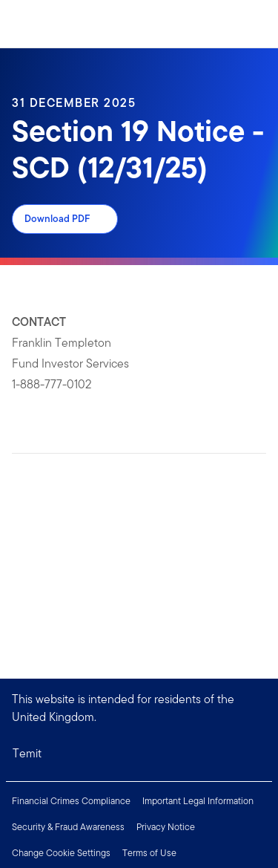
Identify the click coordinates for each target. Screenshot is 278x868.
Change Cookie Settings (61, 853)
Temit (27, 753)
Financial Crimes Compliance (71, 801)
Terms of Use (149, 853)
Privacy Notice (166, 827)
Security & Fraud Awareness (68, 827)
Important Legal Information (198, 801)
